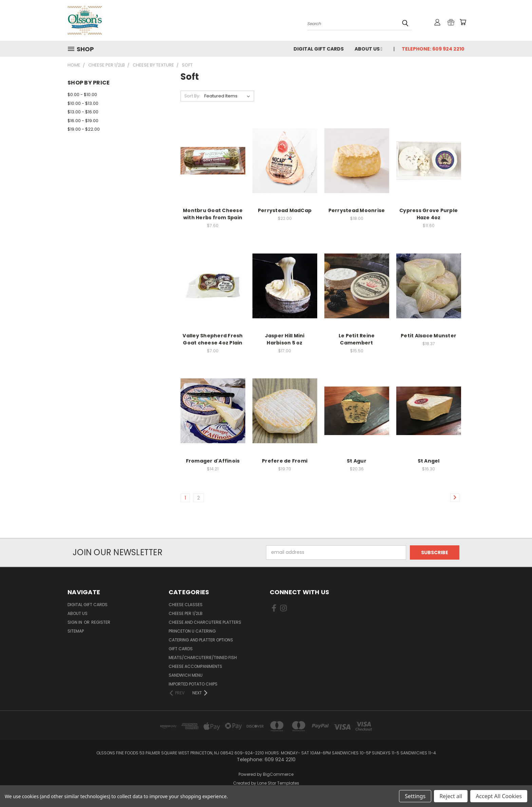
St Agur (357, 461)
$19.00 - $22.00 (84, 129)
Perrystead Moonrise (357, 210)
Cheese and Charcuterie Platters (205, 622)
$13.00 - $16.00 (83, 112)
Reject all (451, 796)
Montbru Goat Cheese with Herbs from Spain (213, 214)
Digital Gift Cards (319, 49)
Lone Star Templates (278, 783)
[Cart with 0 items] (463, 22)
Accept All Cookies (499, 796)
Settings (415, 796)
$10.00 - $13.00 (83, 103)
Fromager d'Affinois (213, 461)
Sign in (75, 622)
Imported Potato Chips (193, 684)
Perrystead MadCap (285, 210)
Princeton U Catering (192, 631)
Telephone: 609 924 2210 (433, 49)
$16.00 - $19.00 (83, 121)
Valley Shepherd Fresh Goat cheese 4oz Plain (213, 339)
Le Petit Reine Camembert (357, 339)
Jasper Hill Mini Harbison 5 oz (285, 339)
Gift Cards (181, 649)
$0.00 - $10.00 (82, 95)
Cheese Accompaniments (195, 666)
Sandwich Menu (186, 675)
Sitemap (76, 631)
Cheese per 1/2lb (186, 613)
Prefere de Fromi (285, 461)
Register (101, 622)
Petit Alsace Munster (429, 336)
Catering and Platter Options (201, 640)
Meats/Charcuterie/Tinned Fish (203, 658)
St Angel (429, 461)
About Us (368, 49)
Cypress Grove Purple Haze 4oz (429, 214)
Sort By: (192, 96)
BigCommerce (278, 774)
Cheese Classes (186, 605)
